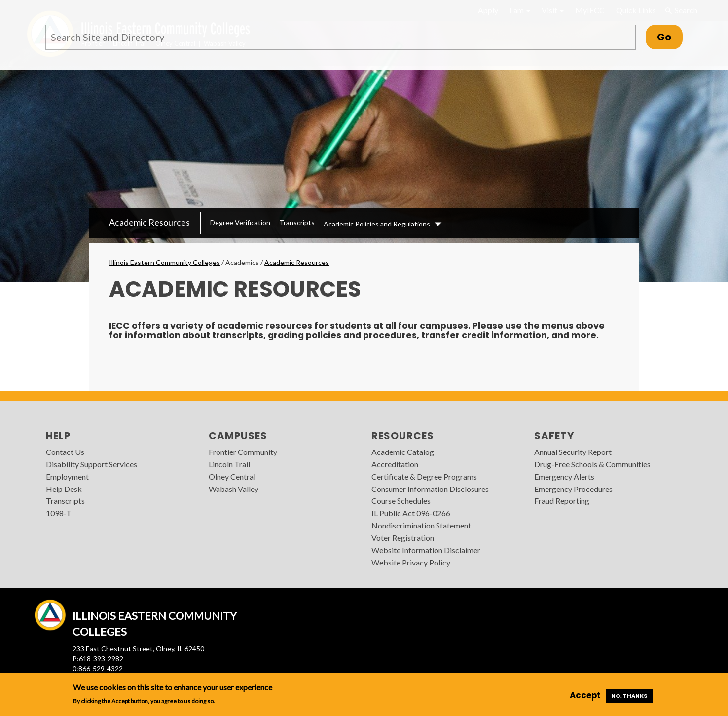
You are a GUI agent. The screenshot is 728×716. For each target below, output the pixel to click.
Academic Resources (149, 222)
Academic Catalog (403, 452)
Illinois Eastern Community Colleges (164, 262)
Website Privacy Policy (411, 562)
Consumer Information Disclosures (430, 489)
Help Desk (64, 489)
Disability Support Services (91, 464)
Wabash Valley (234, 489)
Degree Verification (240, 222)
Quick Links (636, 10)
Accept (585, 695)
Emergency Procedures (573, 489)
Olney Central (232, 476)
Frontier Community (243, 452)
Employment (67, 476)
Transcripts (297, 222)
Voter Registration (403, 538)
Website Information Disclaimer (426, 550)
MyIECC (590, 10)
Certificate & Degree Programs (424, 476)
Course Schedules (401, 501)
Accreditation (395, 464)
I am (520, 10)
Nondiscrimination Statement (421, 525)
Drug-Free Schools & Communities (592, 464)
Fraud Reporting (562, 501)
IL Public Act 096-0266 (411, 513)
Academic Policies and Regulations (377, 224)
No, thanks (629, 696)
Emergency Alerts (564, 476)
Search (681, 10)
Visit (553, 10)
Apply (488, 10)
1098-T (59, 513)
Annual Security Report (573, 452)
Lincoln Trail (229, 464)
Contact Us (65, 452)
